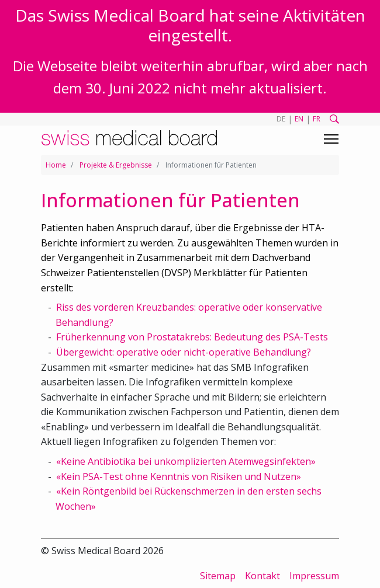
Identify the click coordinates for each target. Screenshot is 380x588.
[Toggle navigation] (331, 139)
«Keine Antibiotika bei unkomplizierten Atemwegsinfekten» (186, 461)
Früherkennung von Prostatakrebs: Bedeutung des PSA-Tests (192, 337)
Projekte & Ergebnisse (116, 165)
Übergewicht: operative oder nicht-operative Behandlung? (184, 352)
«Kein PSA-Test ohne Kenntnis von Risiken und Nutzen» (179, 476)
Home (56, 165)
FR (317, 119)
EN (299, 119)
